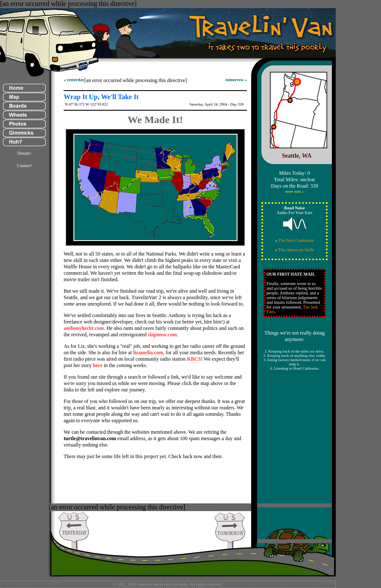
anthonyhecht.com (84, 328)
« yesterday (74, 80)
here (97, 365)
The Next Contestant (296, 240)
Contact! (24, 166)
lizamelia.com (148, 353)
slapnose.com (162, 335)
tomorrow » (236, 80)
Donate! (24, 153)
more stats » (295, 191)
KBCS (194, 359)
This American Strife (296, 250)
